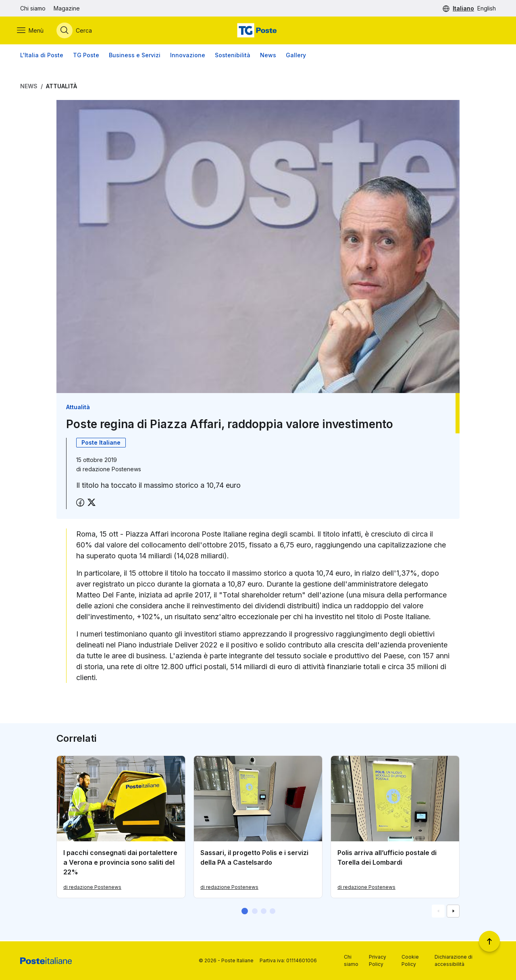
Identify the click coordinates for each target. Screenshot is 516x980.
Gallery (296, 56)
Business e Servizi (135, 56)
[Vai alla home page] (258, 31)
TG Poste (86, 56)
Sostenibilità (233, 56)
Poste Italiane (101, 443)
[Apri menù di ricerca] (77, 31)
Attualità (61, 87)
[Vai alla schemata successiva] (453, 912)
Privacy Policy (378, 960)
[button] (245, 912)
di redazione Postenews (92, 888)
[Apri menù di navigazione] (33, 31)
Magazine (67, 8)
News (268, 56)
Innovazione (188, 56)
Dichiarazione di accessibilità (454, 960)
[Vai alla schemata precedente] (438, 912)
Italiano (463, 8)
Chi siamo (33, 8)
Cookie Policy (410, 960)
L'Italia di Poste (42, 56)
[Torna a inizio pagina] (489, 941)
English (487, 8)
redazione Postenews (112, 470)
